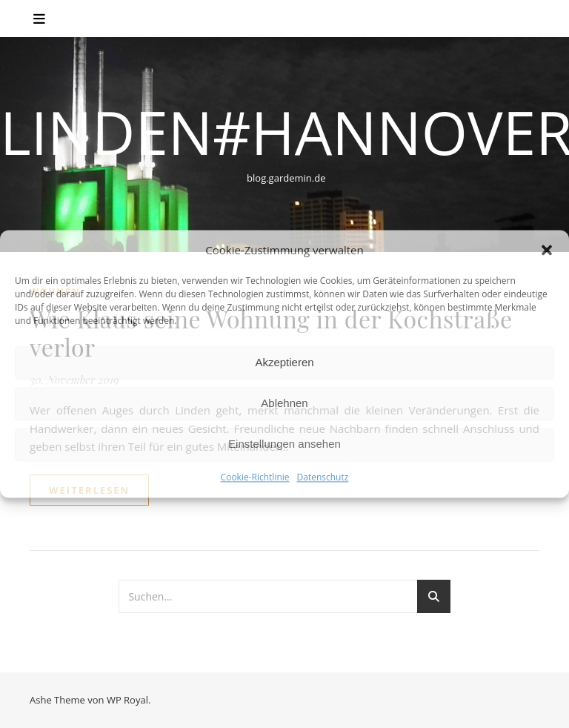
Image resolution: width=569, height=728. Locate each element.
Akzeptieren (284, 363)
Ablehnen (284, 404)
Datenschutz (323, 477)
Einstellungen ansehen (284, 444)
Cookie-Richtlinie (255, 477)
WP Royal (127, 700)
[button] (547, 251)
